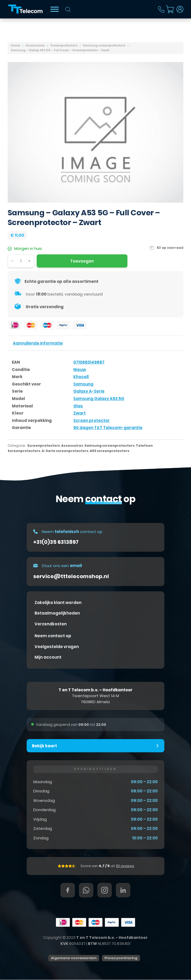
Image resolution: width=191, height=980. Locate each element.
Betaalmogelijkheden (57, 613)
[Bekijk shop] (55, 9)
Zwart (80, 413)
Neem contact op (53, 636)
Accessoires (35, 46)
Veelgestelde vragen (57, 647)
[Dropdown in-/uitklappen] (180, 9)
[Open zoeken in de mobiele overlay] (68, 9)
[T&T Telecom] (26, 9)
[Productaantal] (21, 261)
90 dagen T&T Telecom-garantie (108, 428)
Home (15, 46)
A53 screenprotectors (109, 451)
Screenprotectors (64, 46)
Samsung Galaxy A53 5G (99, 399)
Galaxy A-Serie (89, 391)
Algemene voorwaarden (74, 958)
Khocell (81, 377)
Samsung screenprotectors (104, 46)
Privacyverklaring (121, 958)
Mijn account (48, 657)
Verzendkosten (51, 624)
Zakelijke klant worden (58, 603)
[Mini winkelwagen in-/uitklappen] (170, 9)
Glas (78, 406)
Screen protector (92, 420)
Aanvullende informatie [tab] (38, 343)
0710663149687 (89, 362)
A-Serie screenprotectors (65, 451)
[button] (95, 746)
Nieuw (80, 370)
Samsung (83, 384)
